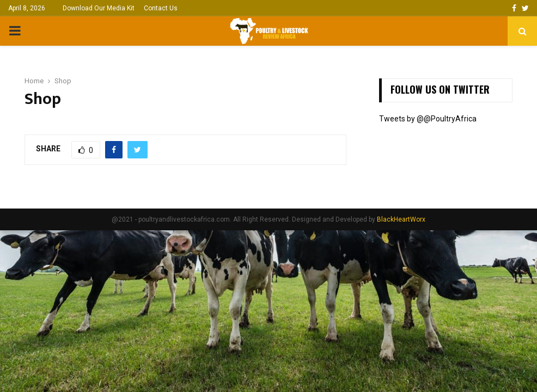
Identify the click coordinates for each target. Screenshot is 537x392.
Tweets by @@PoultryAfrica (428, 119)
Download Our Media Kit (99, 8)
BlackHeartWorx (401, 219)
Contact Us (161, 8)
